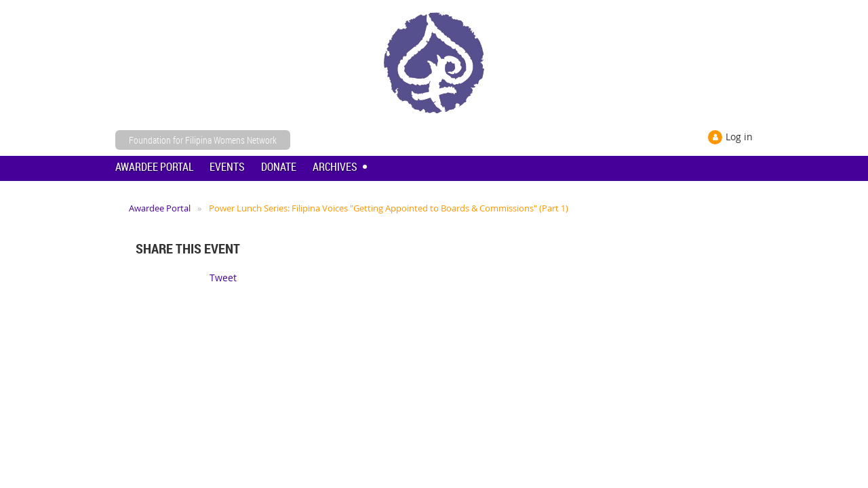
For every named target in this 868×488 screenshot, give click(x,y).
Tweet (223, 278)
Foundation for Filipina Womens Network (203, 140)
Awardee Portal (160, 208)
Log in (739, 137)
